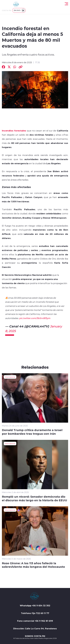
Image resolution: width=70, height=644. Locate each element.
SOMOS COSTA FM (35, 636)
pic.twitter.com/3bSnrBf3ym (35, 318)
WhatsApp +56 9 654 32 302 (35, 606)
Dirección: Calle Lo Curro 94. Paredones (35, 629)
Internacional (10, 377)
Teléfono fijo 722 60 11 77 (35, 613)
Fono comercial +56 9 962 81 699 (35, 621)
